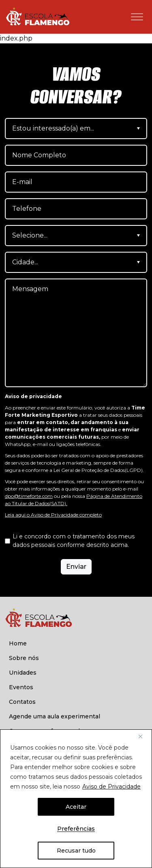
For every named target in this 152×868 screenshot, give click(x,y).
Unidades (23, 673)
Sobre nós (24, 658)
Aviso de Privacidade (111, 787)
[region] (76, 799)
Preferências (76, 829)
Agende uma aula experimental (55, 716)
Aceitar (76, 807)
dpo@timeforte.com (29, 496)
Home (18, 643)
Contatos (22, 702)
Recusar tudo (76, 851)
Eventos (21, 687)
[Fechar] (143, 736)
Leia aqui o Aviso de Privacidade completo (53, 515)
